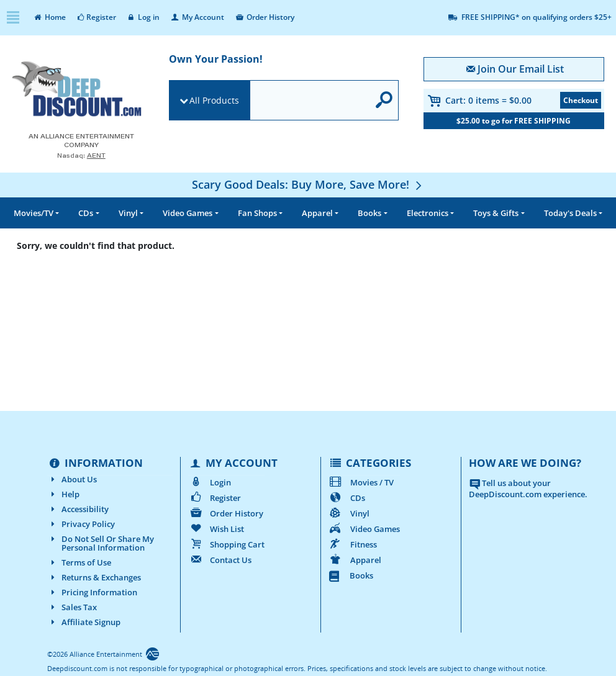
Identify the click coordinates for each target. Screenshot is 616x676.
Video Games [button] (188, 213)
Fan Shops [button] (257, 213)
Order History (264, 17)
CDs (347, 498)
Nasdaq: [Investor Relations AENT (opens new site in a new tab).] (81, 155)
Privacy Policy (81, 524)
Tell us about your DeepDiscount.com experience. (528, 489)
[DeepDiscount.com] (77, 90)
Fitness (353, 544)
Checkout (581, 100)
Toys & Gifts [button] (496, 213)
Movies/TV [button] (34, 213)
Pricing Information (92, 592)
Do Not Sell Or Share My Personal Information (101, 543)
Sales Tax (72, 607)
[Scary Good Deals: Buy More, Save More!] (308, 184)
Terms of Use (79, 562)
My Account (197, 17)
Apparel (355, 560)
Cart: (488, 100)
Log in (143, 17)
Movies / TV (361, 482)
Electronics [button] (428, 213)
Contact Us (220, 560)
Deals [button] (570, 213)
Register (96, 17)
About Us (72, 479)
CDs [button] (86, 213)
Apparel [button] (317, 213)
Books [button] (369, 213)
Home (49, 17)
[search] (309, 101)
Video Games (364, 529)
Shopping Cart (226, 544)
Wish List (216, 529)
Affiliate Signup (84, 622)
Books (351, 575)
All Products (214, 100)
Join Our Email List (514, 69)
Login (210, 482)
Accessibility (78, 509)
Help (63, 494)
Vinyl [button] (128, 213)
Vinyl (349, 513)
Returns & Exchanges (94, 577)
